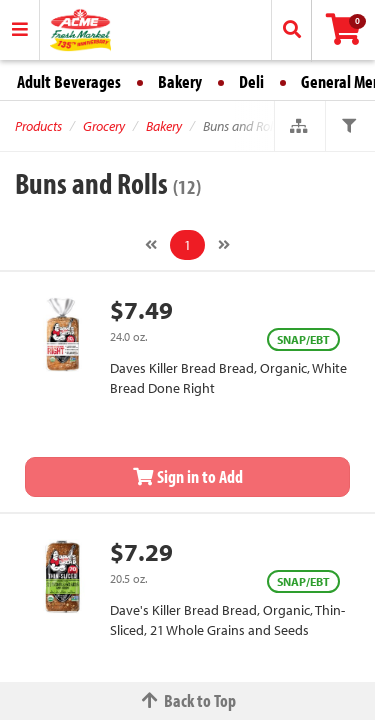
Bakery (180, 81)
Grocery (104, 126)
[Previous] (151, 245)
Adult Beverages (69, 81)
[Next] (224, 245)
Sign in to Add (188, 476)
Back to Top (188, 700)
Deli (251, 81)
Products (38, 126)
